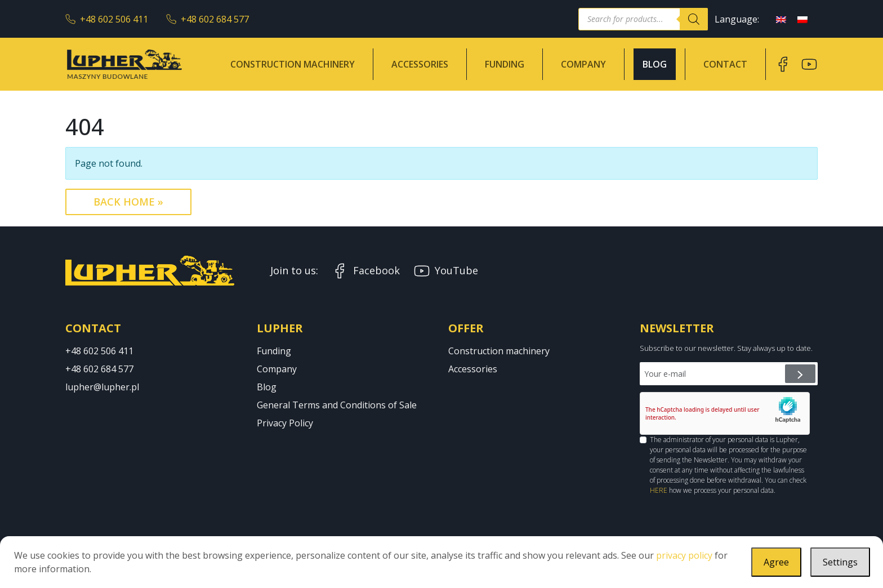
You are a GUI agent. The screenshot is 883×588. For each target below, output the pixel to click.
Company (583, 64)
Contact (725, 64)
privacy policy (684, 555)
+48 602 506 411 (107, 19)
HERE (659, 490)
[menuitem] (781, 19)
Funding (505, 64)
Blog (655, 64)
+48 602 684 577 (208, 19)
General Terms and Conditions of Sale (337, 405)
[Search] (694, 19)
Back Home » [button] (128, 202)
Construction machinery (293, 64)
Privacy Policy (285, 423)
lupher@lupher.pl (102, 387)
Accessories (420, 64)
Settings (840, 562)
